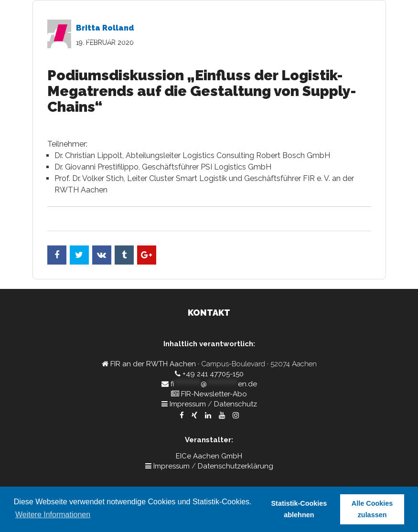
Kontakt (371, 64)
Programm (209, 64)
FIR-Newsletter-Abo (214, 394)
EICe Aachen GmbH (209, 456)
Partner (295, 64)
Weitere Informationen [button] (53, 515)
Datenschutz (236, 404)
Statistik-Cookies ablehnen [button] (299, 509)
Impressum (188, 404)
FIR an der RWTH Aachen (153, 364)
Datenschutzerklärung (236, 466)
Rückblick (333, 64)
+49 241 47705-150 (213, 374)
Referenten (255, 64)
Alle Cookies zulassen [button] (372, 509)
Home (173, 64)
